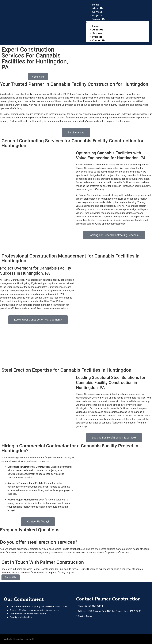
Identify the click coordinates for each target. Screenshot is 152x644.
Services (97, 12)
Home (96, 5)
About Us (98, 8)
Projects (97, 15)
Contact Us (99, 19)
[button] (118, 23)
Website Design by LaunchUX (19, 639)
